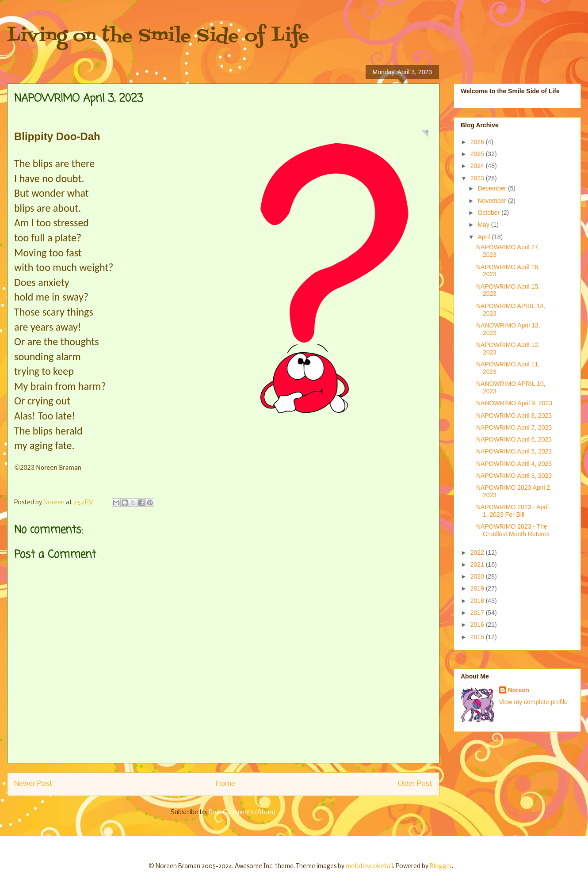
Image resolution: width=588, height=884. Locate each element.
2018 (478, 601)
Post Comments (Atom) (242, 813)
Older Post (415, 784)
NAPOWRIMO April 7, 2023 (514, 427)
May (484, 225)
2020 (478, 576)
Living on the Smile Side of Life (158, 36)
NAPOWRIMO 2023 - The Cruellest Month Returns (513, 530)
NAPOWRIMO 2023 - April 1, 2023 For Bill (512, 511)
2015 (478, 637)
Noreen (519, 690)
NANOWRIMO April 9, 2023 (514, 403)
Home (225, 784)
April (485, 237)
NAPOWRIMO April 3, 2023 (514, 476)
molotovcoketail (369, 867)
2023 (478, 178)
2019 (478, 588)
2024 (478, 166)
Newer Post (33, 784)
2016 (478, 625)
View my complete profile (533, 702)
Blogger (441, 867)
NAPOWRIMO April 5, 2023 (514, 451)
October (489, 213)
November (493, 201)
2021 (478, 564)
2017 (478, 613)
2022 (478, 552)
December (493, 188)
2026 (478, 142)
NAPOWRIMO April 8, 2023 (514, 415)
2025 (478, 154)
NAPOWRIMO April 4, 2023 (514, 464)
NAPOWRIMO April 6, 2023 (514, 439)
